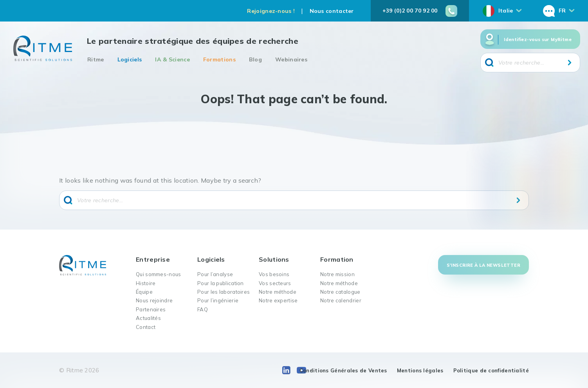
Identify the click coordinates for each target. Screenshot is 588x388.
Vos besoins (274, 274)
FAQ (203, 309)
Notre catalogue (340, 292)
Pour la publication (221, 283)
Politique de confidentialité (491, 370)
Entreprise (153, 259)
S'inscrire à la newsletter (483, 265)
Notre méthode (278, 292)
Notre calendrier (341, 300)
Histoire (146, 283)
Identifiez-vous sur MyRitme (538, 40)
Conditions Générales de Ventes (343, 370)
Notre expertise (278, 300)
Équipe (144, 292)
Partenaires (151, 309)
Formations (219, 59)
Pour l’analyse (215, 274)
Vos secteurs (275, 283)
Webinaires (291, 59)
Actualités (148, 318)
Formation (337, 259)
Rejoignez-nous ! (271, 11)
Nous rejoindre (154, 300)
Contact (146, 327)
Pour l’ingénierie (218, 300)
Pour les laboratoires (224, 292)
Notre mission (337, 274)
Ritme (96, 59)
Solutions (274, 259)
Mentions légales (420, 370)
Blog (255, 59)
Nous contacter (332, 11)
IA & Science (172, 59)
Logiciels (130, 59)
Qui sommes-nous (159, 274)
